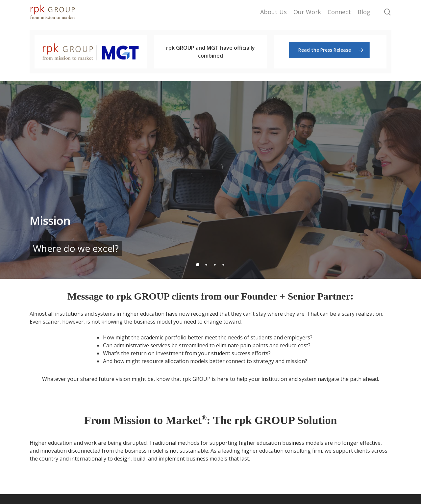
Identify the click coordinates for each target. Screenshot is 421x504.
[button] (330, 50)
